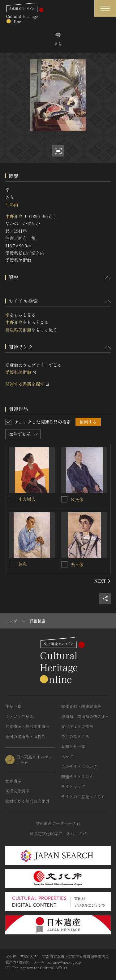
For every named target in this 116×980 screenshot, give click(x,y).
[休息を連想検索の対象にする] (12, 564)
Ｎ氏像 (77, 499)
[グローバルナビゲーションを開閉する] (105, 8)
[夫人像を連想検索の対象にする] (64, 564)
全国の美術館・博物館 (25, 736)
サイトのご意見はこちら (83, 797)
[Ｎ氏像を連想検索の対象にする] (64, 499)
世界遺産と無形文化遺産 (27, 726)
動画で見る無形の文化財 (27, 801)
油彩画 (12, 205)
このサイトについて (79, 766)
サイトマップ (73, 786)
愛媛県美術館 (18, 330)
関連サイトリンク (77, 777)
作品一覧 (13, 706)
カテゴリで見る (19, 716)
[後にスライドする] (103, 581)
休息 (23, 564)
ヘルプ (67, 756)
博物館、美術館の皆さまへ (85, 716)
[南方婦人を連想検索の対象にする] (12, 499)
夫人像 (77, 564)
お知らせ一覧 (73, 746)
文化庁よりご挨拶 (77, 726)
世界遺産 (13, 781)
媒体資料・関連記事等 (81, 706)
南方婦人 (27, 499)
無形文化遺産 (17, 791)
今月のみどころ (75, 736)
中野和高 (14, 216)
